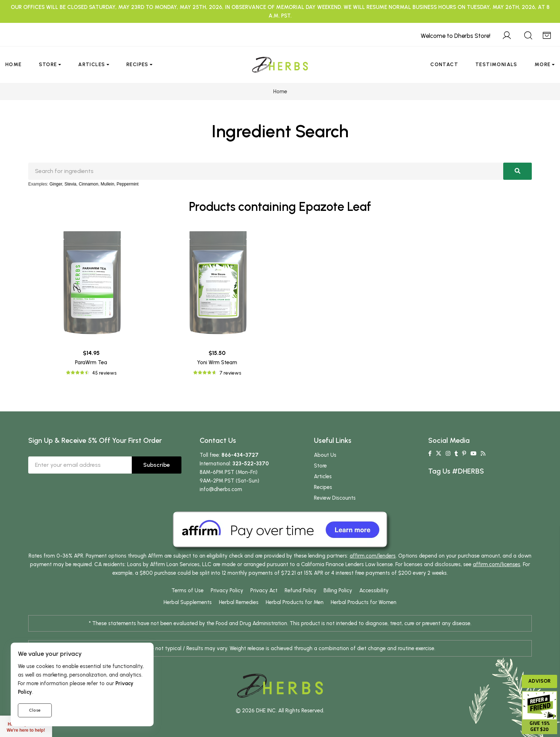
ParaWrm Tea (91, 362)
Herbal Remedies (239, 602)
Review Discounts (335, 498)
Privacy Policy (227, 590)
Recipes (137, 65)
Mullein (107, 184)
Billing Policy (338, 590)
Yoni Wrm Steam (217, 362)
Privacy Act (264, 590)
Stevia (70, 184)
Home (14, 65)
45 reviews (104, 373)
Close (35, 710)
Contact (444, 65)
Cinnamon (88, 184)
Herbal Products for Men (295, 602)
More (543, 65)
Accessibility (374, 590)
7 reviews (230, 373)
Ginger (56, 184)
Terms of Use (187, 590)
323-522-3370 (251, 464)
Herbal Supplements (188, 602)
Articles (92, 65)
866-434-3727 (240, 455)
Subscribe (157, 465)
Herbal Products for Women (364, 602)
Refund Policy (301, 590)
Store (48, 65)
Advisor (539, 681)
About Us (325, 455)
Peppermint (128, 184)
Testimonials (496, 65)
